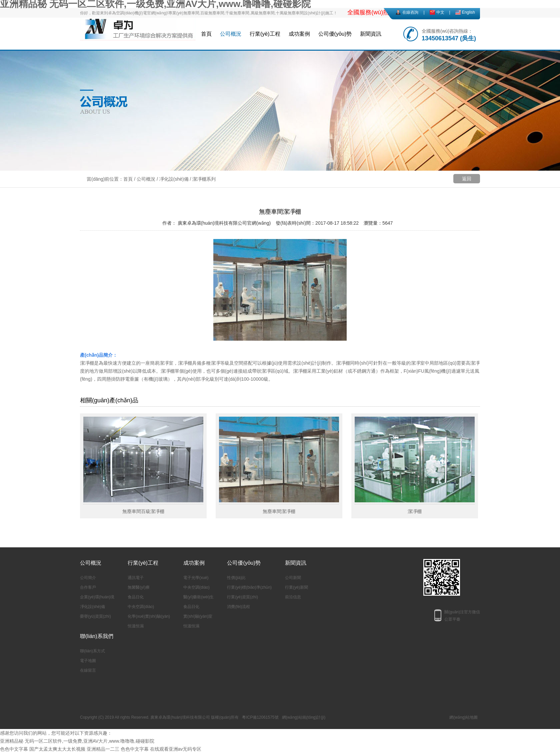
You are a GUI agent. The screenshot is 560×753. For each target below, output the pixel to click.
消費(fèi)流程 (238, 607)
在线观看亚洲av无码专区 (176, 749)
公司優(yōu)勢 (335, 34)
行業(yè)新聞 (296, 587)
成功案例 (299, 34)
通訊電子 (136, 578)
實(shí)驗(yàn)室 (198, 616)
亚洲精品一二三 (103, 749)
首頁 (206, 34)
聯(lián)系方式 (92, 651)
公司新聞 (293, 578)
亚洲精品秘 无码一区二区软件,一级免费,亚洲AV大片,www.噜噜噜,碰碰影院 (77, 741)
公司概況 (231, 34)
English (468, 12)
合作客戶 (88, 587)
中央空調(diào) (141, 607)
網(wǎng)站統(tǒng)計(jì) (304, 717)
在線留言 (88, 670)
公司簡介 (88, 578)
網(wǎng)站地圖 (463, 717)
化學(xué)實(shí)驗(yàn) (149, 616)
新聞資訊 (371, 34)
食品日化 (136, 597)
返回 (467, 179)
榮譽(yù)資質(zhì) (95, 616)
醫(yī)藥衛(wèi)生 (198, 597)
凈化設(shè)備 (174, 179)
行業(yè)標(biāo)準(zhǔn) (249, 587)
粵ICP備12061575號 (260, 717)
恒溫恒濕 (136, 626)
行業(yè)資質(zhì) (242, 597)
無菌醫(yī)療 (138, 587)
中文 (440, 12)
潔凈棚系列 (204, 179)
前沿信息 (293, 597)
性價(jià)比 (236, 578)
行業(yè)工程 (265, 34)
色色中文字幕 (14, 749)
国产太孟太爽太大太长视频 (57, 749)
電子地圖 (88, 661)
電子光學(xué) (196, 578)
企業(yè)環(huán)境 (97, 597)
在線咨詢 (410, 12)
